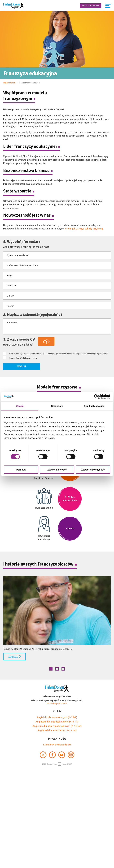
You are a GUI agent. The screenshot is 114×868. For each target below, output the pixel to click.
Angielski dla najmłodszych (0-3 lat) (57, 717)
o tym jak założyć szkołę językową (84, 229)
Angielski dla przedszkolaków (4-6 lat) (57, 722)
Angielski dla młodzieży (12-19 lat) (57, 730)
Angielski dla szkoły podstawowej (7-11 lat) (57, 726)
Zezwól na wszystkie (93, 469)
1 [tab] (51, 669)
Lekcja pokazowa (91, 6)
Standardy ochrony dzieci (57, 745)
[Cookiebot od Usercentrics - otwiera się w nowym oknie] (96, 397)
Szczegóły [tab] (57, 406)
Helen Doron (9, 83)
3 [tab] (63, 669)
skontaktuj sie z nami (57, 703)
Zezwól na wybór (57, 469)
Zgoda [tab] (20, 406)
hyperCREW (65, 764)
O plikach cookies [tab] (94, 406)
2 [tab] (57, 669)
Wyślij (22, 366)
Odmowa (21, 469)
